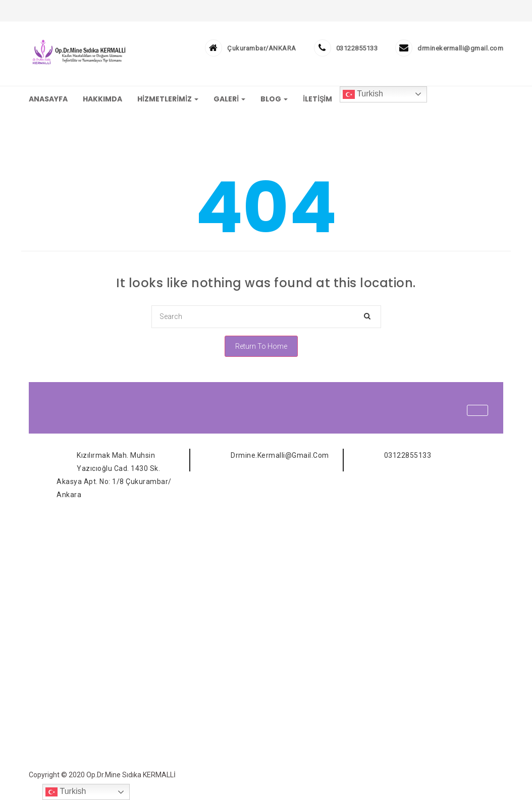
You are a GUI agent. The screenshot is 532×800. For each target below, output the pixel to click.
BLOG (274, 99)
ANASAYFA (48, 99)
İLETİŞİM (317, 99)
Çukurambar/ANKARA (262, 48)
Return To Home (261, 346)
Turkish (363, 94)
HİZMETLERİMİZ (168, 99)
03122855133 (357, 48)
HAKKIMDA (102, 99)
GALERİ (229, 99)
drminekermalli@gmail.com (460, 48)
